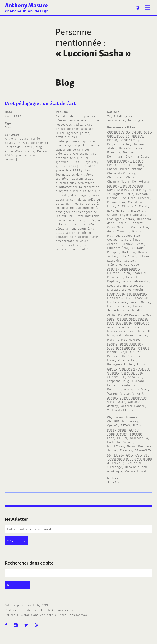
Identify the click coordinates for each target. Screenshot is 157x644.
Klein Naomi (130, 268)
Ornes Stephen (131, 343)
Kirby (40, 605)
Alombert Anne (118, 131)
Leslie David (136, 293)
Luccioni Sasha (119, 306)
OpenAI (112, 425)
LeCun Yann (116, 293)
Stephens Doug (118, 381)
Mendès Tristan (130, 327)
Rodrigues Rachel (120, 364)
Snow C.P (135, 377)
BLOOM (122, 438)
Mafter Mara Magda (133, 318)
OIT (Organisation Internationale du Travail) (130, 459)
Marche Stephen (119, 323)
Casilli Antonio (131, 165)
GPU (129, 454)
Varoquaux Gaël (136, 389)
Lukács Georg (140, 302)
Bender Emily (130, 140)
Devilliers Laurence (135, 198)
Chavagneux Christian (124, 177)
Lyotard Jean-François (126, 308)
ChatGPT (113, 421)
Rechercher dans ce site (29, 563)
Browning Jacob (137, 156)
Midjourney (130, 421)
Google (134, 429)
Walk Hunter (116, 402)
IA (109, 116)
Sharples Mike (131, 372)
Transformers (117, 434)
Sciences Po (139, 438)
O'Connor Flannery (121, 348)
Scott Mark (127, 368)
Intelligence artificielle (120, 118)
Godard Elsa (131, 235)
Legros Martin (132, 289)
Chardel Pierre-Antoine (125, 169)
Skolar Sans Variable (36, 615)
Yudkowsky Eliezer (120, 410)
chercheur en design (27, 11)
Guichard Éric (117, 248)
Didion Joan (116, 202)
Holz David (128, 256)
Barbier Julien (118, 135)
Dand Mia (138, 190)
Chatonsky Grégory (121, 173)
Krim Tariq (115, 277)
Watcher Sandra (133, 406)
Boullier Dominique (121, 154)
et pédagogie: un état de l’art (40, 103)
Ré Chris (129, 356)
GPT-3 (125, 425)
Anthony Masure (26, 5)
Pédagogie (135, 120)
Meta (111, 429)
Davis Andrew (117, 190)
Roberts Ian (127, 360)
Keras (122, 429)
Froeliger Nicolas (121, 219)
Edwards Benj (117, 210)
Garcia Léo (140, 227)
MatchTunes (116, 446)
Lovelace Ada (117, 302)
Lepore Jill (142, 298)
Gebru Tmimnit (118, 231)
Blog (8, 127)
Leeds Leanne (117, 285)
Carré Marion (117, 160)
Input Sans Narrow (73, 615)
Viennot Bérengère (133, 397)
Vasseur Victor (118, 393)
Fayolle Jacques (132, 215)
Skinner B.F (116, 377)
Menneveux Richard (121, 331)
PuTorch (139, 425)
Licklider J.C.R (119, 298)
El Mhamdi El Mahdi (133, 206)
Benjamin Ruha (118, 144)
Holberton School (120, 442)
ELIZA (119, 454)
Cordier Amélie (132, 185)
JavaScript (115, 482)
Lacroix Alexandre (135, 281)
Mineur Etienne (136, 335)
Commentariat (136, 471)
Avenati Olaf (141, 131)
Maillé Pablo (128, 314)
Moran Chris (116, 339)
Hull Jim (128, 252)
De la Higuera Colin (129, 192)
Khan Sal (140, 273)
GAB (138, 454)
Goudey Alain (117, 239)
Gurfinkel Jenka (132, 244)
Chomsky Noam (118, 181)
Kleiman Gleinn (118, 273)
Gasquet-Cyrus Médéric (126, 225)
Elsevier (126, 450)
